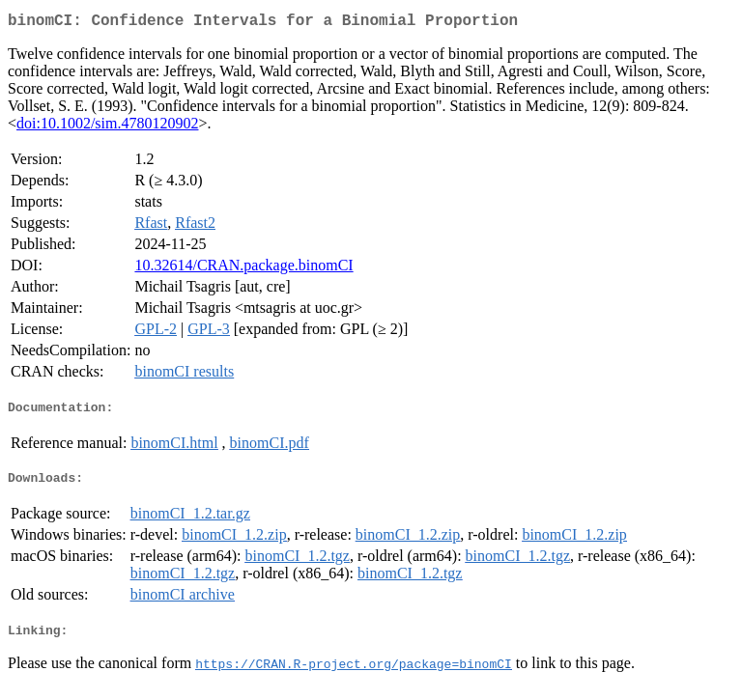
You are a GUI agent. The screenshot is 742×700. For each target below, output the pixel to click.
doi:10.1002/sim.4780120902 (107, 127)
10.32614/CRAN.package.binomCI (243, 269)
